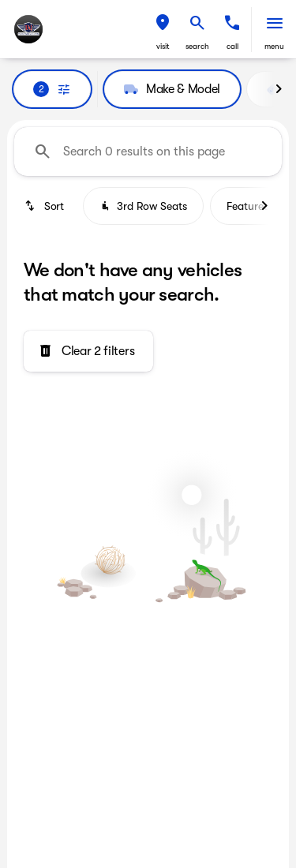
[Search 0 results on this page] (148, 152)
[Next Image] (279, 89)
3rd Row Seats (143, 206)
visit (163, 46)
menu (274, 46)
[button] (163, 30)
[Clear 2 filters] (88, 351)
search (197, 46)
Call (232, 46)
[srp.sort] (45, 206)
